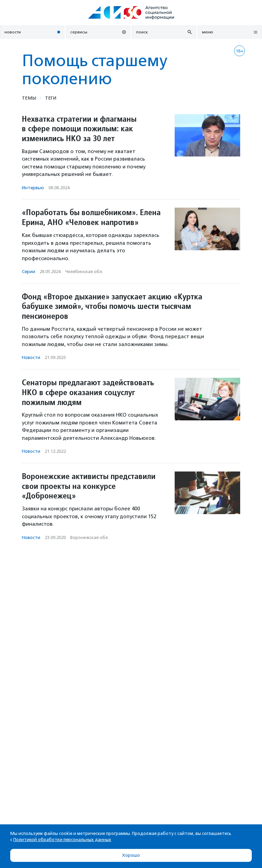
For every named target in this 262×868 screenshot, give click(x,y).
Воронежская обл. (90, 537)
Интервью (33, 188)
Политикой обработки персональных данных (62, 840)
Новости (31, 357)
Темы (29, 98)
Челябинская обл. (84, 272)
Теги (51, 98)
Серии (28, 272)
